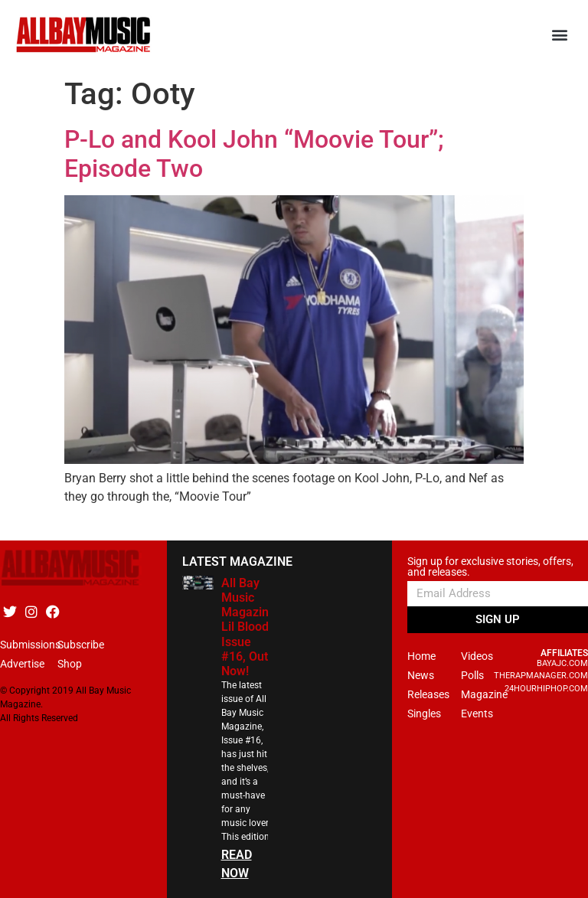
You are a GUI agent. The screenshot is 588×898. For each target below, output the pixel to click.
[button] (560, 35)
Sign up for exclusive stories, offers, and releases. (490, 567)
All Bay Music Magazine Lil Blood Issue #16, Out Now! (248, 627)
